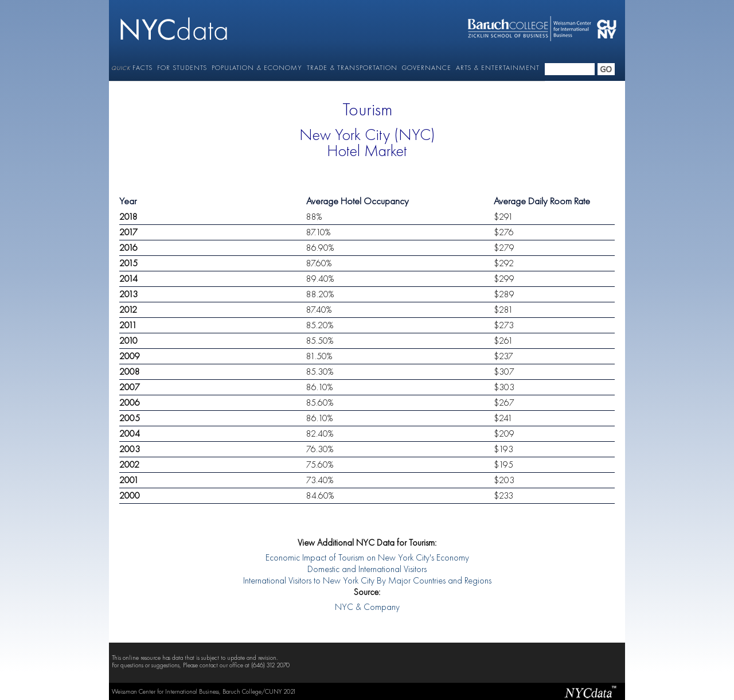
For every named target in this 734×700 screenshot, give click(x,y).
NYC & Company (367, 608)
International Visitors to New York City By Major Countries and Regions (367, 581)
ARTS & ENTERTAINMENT (498, 68)
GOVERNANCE (427, 68)
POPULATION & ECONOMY (257, 68)
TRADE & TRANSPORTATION (352, 68)
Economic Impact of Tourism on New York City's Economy (367, 558)
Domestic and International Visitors (367, 570)
